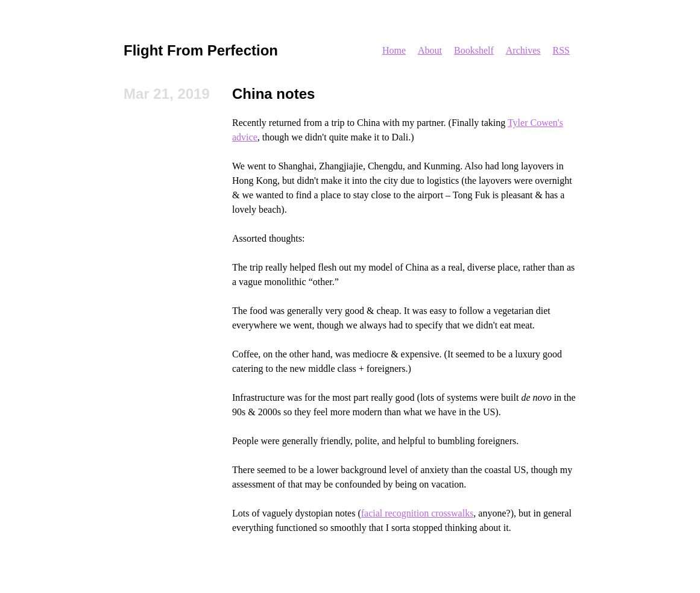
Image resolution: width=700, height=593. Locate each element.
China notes (273, 94)
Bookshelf (474, 50)
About (430, 50)
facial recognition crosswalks (418, 513)
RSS (561, 50)
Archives (523, 50)
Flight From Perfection (201, 50)
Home (394, 50)
